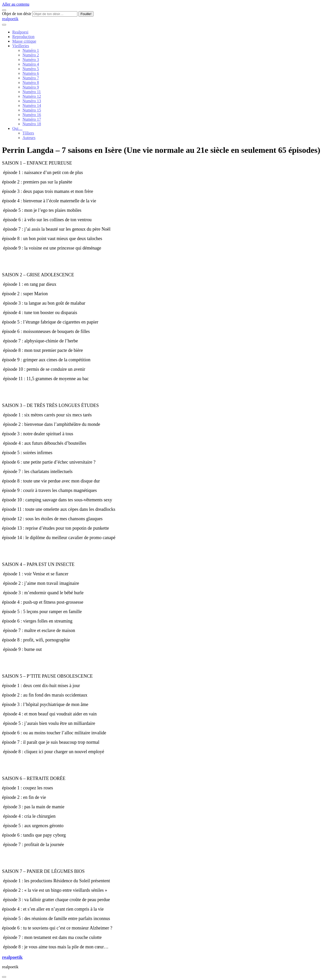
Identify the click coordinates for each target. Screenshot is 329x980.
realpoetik (10, 19)
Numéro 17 (32, 119)
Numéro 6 (31, 73)
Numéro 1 (31, 50)
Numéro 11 (32, 92)
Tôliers (28, 133)
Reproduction (23, 37)
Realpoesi (20, 32)
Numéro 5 (31, 69)
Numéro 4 (31, 64)
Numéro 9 (31, 87)
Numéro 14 (32, 106)
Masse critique (24, 41)
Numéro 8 (31, 83)
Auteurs (29, 138)
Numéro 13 (32, 101)
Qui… (17, 128)
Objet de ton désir (17, 14)
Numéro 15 (32, 110)
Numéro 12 (32, 96)
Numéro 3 (31, 60)
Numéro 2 (31, 55)
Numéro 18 (32, 124)
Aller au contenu (16, 4)
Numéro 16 (32, 115)
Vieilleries (21, 46)
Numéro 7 (31, 78)
